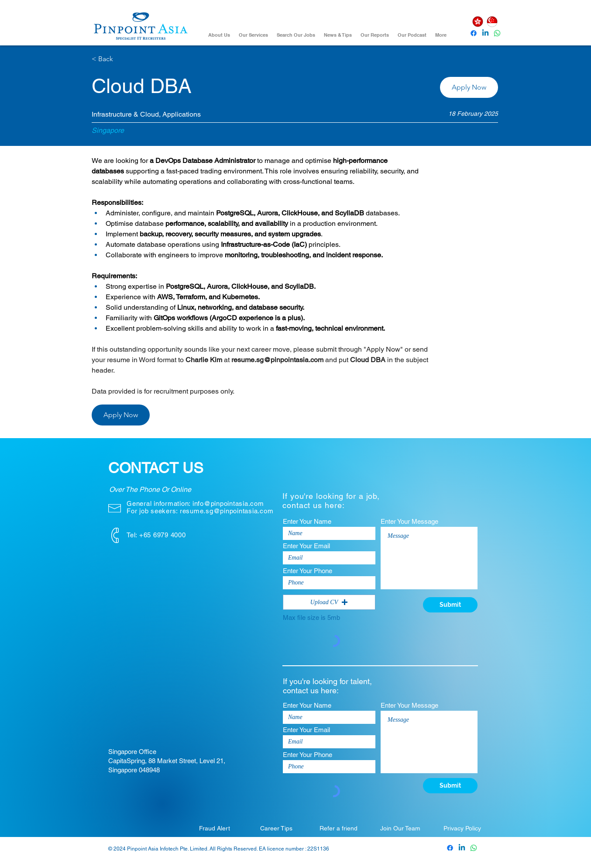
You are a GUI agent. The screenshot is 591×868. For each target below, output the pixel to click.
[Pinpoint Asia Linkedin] (485, 33)
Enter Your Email (306, 546)
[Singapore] (492, 22)
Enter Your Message (409, 521)
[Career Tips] (276, 828)
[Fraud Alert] (214, 828)
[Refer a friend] (338, 828)
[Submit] (450, 605)
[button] (469, 87)
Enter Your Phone (308, 571)
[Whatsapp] (497, 33)
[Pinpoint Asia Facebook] (474, 33)
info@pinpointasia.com (228, 503)
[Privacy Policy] (462, 828)
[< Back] (123, 59)
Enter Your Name (307, 521)
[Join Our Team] (400, 828)
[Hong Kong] (478, 22)
